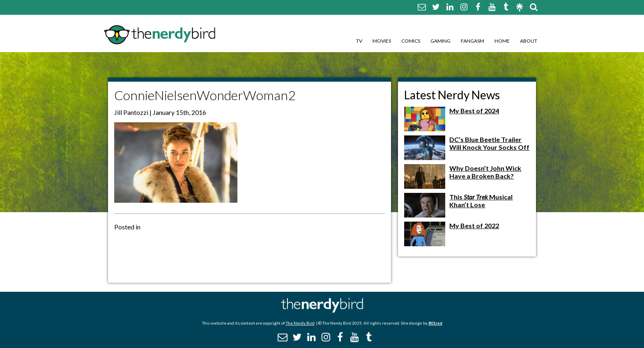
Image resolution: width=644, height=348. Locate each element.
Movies (382, 41)
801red (435, 323)
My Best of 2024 (474, 111)
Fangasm (473, 41)
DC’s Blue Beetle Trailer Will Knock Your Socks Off (489, 143)
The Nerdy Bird (300, 323)
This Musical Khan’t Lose (481, 201)
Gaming (440, 41)
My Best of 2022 (474, 226)
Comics (411, 41)
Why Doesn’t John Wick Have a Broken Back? (485, 172)
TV (359, 41)
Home (502, 41)
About (529, 41)
